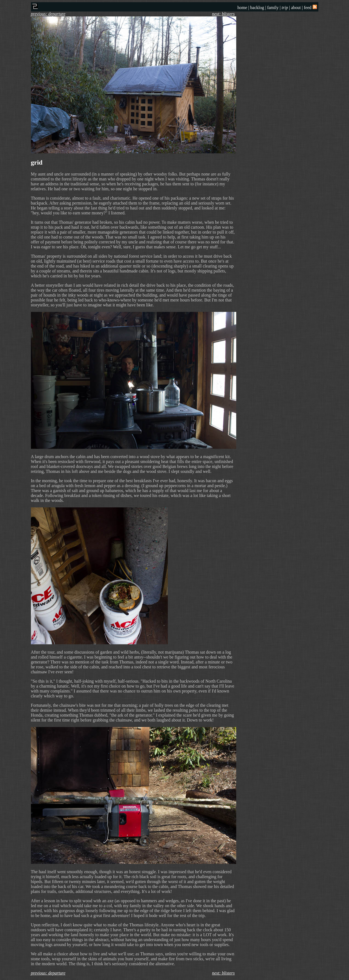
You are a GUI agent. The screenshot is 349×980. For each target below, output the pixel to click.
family (273, 8)
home (242, 8)
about (296, 8)
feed (310, 8)
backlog (257, 8)
